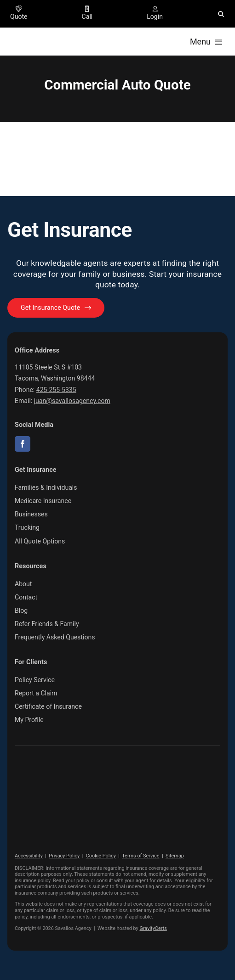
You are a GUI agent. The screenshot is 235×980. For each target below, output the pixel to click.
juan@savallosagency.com (72, 401)
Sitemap (175, 856)
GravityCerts (153, 928)
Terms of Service (140, 856)
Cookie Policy (101, 856)
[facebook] (23, 444)
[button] (221, 14)
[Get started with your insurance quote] (56, 308)
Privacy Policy (64, 856)
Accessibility (29, 856)
